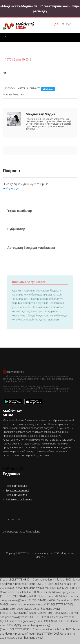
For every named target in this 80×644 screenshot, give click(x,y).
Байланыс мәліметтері (18, 499)
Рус (68, 24)
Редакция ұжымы (15, 495)
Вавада (26, 428)
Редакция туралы (15, 486)
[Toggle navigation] (5, 37)
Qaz (62, 24)
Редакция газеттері (16, 490)
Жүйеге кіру (11, 189)
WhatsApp (48, 89)
